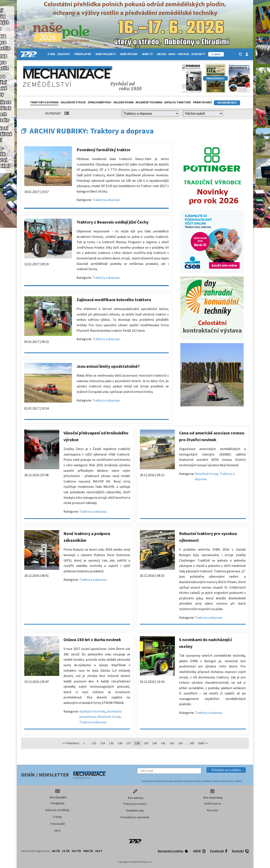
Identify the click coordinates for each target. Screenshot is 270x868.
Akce (58, 830)
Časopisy (65, 54)
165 (192, 743)
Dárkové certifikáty (57, 810)
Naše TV (149, 54)
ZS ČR (66, 851)
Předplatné (84, 54)
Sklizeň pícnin (123, 102)
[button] (226, 770)
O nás (51, 54)
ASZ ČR (76, 851)
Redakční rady (135, 810)
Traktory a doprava (44, 102)
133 (94, 743)
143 (180, 743)
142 (172, 743)
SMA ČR (88, 851)
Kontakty (198, 54)
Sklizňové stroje (73, 102)
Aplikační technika (149, 102)
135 (111, 743)
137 (129, 743)
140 (155, 743)
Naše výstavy (130, 54)
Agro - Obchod (179, 54)
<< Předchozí (71, 743)
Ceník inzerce (213, 803)
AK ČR (56, 851)
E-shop (57, 817)
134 (103, 743)
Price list (212, 810)
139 (146, 743)
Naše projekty (107, 54)
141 (163, 743)
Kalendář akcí (227, 103)
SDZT (99, 851)
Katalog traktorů (178, 102)
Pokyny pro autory (135, 804)
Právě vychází (202, 102)
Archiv (162, 54)
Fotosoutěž (58, 824)
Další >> (203, 743)
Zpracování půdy (99, 102)
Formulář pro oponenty (135, 817)
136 (120, 743)
